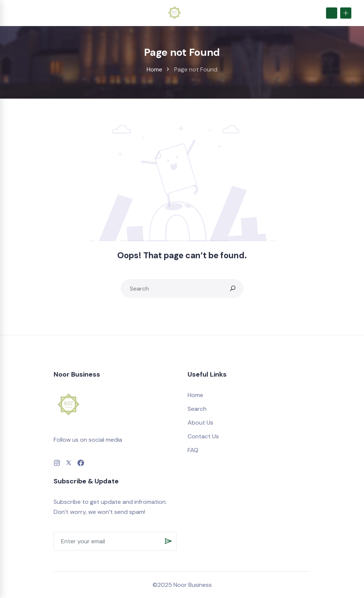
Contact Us (203, 436)
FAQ (193, 450)
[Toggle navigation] (15, 12)
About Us (200, 423)
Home (154, 69)
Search (197, 409)
